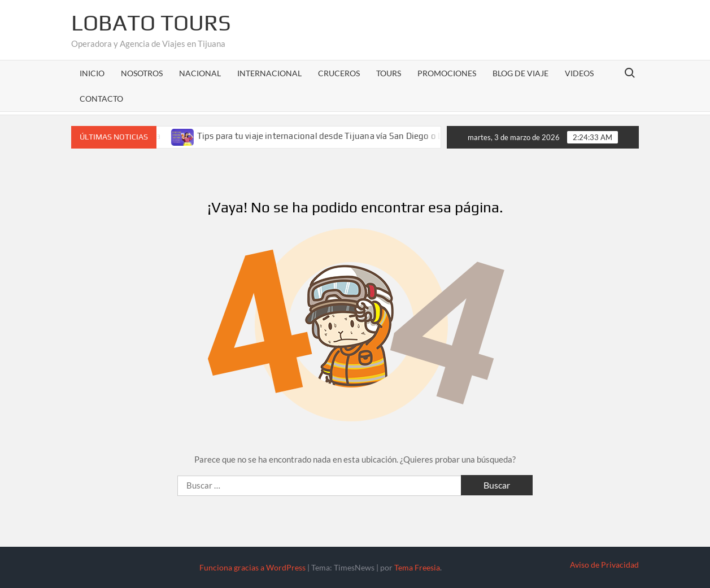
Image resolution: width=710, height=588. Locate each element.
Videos (579, 73)
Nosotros (142, 73)
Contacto (101, 99)
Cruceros (339, 73)
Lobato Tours (151, 23)
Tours (389, 73)
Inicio (92, 73)
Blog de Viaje (520, 73)
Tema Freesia (417, 567)
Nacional (200, 73)
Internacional (269, 73)
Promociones (447, 73)
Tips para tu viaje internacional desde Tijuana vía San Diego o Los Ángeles (348, 136)
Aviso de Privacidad (604, 565)
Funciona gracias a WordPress (252, 567)
